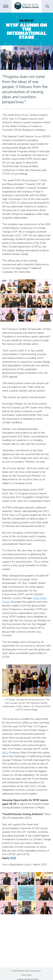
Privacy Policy (27, 975)
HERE (13, 858)
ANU (5, 753)
